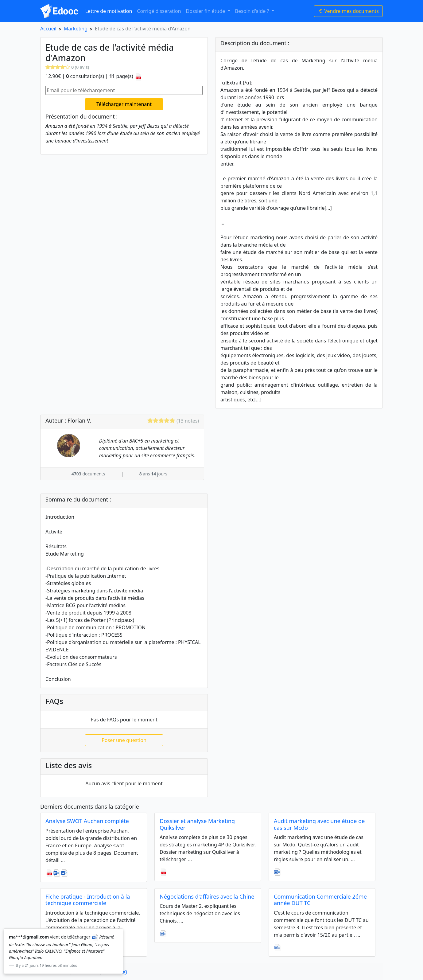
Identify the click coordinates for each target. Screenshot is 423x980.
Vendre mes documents (348, 11)
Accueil (48, 29)
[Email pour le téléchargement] (124, 90)
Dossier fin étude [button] (206, 11)
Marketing (76, 29)
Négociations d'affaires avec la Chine (207, 896)
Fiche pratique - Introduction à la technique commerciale (88, 900)
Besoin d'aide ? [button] (253, 11)
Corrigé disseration (159, 11)
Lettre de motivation (109, 11)
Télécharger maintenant (124, 104)
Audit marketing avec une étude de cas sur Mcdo (319, 824)
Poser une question (124, 740)
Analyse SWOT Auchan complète (87, 821)
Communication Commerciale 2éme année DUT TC (320, 900)
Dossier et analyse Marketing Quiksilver (197, 824)
